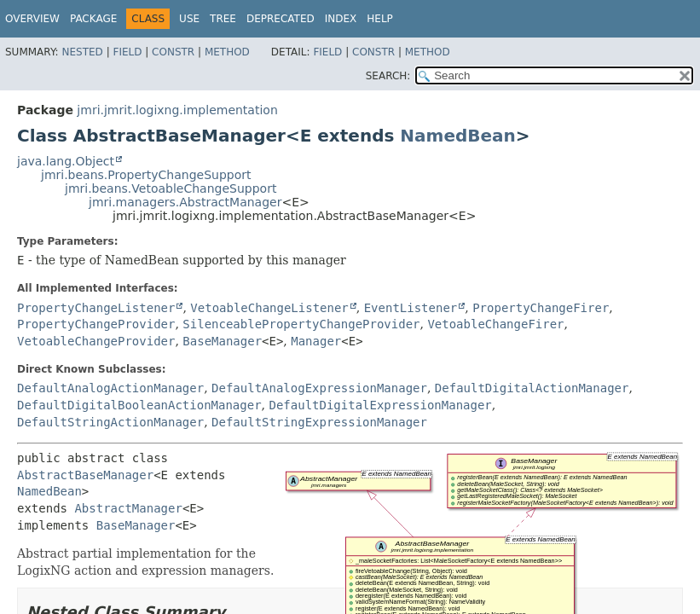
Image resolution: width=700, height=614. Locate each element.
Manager (316, 341)
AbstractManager (128, 508)
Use (189, 19)
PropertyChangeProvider (96, 324)
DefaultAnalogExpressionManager (319, 388)
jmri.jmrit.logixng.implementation (177, 110)
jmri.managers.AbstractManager (185, 202)
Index (341, 19)
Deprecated (281, 19)
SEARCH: (388, 76)
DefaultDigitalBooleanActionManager (139, 405)
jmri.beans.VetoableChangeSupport (171, 188)
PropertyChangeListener (96, 308)
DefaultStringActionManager (110, 422)
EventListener (411, 308)
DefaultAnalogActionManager (110, 388)
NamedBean (458, 136)
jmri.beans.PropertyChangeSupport (146, 175)
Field (127, 52)
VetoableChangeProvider (96, 341)
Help (380, 19)
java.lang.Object (66, 161)
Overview (32, 19)
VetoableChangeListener (269, 308)
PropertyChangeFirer (541, 308)
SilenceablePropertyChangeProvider (301, 324)
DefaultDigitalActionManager (532, 388)
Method (227, 52)
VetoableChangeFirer (495, 324)
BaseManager (222, 341)
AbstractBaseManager (85, 475)
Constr (173, 52)
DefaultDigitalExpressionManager (380, 405)
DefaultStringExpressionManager (319, 422)
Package (93, 19)
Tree (223, 19)
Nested (82, 52)
